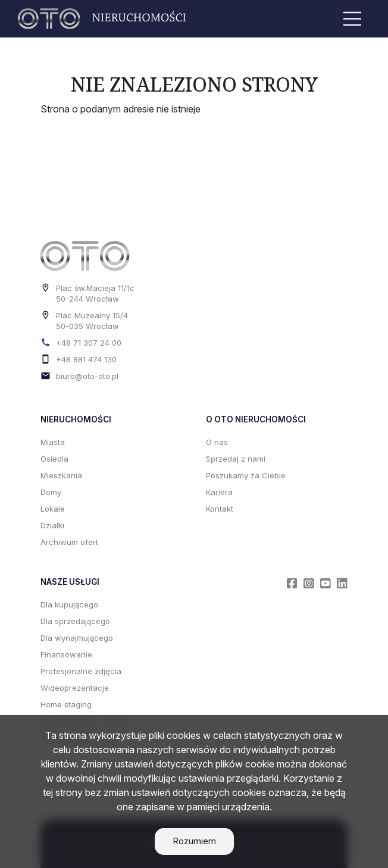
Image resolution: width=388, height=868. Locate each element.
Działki (52, 525)
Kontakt (220, 509)
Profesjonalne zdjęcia (81, 671)
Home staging (66, 704)
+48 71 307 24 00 (89, 343)
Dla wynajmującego (77, 638)
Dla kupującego (69, 604)
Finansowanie (66, 654)
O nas (217, 442)
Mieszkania (61, 475)
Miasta (53, 442)
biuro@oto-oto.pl (87, 376)
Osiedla (54, 459)
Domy (51, 492)
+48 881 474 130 (86, 359)
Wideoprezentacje (75, 688)
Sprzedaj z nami (236, 459)
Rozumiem (194, 841)
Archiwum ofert (69, 542)
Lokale (53, 509)
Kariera (219, 492)
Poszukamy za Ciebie (246, 475)
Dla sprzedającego (75, 621)
